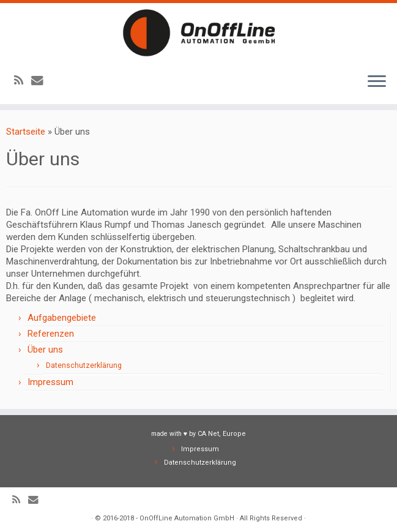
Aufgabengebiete (62, 318)
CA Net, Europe (222, 434)
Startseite (26, 132)
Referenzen (51, 334)
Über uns (45, 350)
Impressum (50, 382)
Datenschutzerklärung (84, 365)
